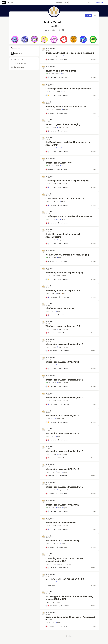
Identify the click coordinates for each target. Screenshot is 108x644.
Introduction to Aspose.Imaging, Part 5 (64, 380)
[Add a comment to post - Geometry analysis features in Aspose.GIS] (50, 113)
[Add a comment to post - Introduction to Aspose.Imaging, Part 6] (51, 351)
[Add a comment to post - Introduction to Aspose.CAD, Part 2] (51, 511)
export (63, 202)
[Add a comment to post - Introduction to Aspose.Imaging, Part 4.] (51, 404)
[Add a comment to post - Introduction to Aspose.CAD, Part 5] (51, 422)
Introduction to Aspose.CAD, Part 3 (62, 469)
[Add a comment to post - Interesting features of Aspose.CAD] (51, 297)
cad (53, 148)
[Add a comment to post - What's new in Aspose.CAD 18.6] (51, 315)
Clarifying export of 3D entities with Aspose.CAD (69, 216)
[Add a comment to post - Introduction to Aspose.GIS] (50, 169)
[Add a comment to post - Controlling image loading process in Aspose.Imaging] (51, 244)
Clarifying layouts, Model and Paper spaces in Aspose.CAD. (68, 144)
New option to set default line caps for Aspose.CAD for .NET (70, 618)
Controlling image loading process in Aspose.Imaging (63, 236)
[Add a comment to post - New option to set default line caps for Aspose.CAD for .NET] (50, 626)
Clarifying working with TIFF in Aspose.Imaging (68, 89)
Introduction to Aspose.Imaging (61, 523)
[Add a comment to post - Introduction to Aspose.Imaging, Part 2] (50, 494)
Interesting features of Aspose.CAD (63, 290)
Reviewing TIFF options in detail (61, 71)
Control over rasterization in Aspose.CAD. (66, 199)
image (58, 92)
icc (64, 258)
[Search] (9, 3)
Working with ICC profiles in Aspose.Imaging (67, 255)
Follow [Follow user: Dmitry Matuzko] (89, 15)
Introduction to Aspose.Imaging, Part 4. (65, 398)
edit (62, 166)
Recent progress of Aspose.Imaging (63, 124)
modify (65, 454)
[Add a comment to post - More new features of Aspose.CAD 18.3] (51, 585)
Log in (89, 2)
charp (48, 419)
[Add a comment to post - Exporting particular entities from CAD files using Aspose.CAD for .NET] (51, 606)
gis (53, 56)
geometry (59, 56)
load (64, 240)
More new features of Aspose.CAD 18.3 (65, 579)
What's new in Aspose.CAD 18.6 (61, 308)
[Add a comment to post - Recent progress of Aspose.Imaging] (51, 131)
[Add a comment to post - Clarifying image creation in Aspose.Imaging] (51, 187)
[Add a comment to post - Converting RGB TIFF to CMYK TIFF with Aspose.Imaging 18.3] (51, 568)
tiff (53, 74)
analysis (58, 110)
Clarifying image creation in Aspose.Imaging (67, 181)
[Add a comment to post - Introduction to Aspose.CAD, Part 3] (50, 476)
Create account (99, 2)
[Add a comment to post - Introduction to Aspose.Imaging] (51, 529)
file (63, 419)
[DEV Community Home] (4, 3)
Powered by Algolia (62, 3)
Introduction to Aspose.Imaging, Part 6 (64, 344)
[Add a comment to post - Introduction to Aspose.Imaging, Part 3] (51, 458)
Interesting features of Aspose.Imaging (64, 273)
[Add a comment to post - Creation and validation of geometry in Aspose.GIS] (50, 60)
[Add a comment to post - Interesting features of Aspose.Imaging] (51, 279)
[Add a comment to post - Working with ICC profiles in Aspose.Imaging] (50, 261)
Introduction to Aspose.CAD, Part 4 (62, 433)
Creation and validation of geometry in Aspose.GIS (70, 53)
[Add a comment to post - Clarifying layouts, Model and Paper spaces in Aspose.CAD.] (51, 152)
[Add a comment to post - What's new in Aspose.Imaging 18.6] (51, 333)
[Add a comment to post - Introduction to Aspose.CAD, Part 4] (51, 440)
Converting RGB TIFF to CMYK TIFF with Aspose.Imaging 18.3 (65, 560)
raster (57, 74)
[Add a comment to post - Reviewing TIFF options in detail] (51, 77)
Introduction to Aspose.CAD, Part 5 (62, 416)
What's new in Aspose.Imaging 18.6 (63, 326)
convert (65, 127)
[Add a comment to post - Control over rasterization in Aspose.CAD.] (51, 205)
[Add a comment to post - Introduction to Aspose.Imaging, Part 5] (51, 386)
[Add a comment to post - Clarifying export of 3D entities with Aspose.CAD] (51, 223)
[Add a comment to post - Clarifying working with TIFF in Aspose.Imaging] (51, 95)
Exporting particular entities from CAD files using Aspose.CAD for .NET (69, 598)
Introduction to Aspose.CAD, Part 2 (62, 505)
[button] (15, 39)
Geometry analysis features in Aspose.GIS (66, 107)
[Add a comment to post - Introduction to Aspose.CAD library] (50, 547)
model (63, 148)
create (65, 56)
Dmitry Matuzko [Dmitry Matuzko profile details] (50, 48)
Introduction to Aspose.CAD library (62, 541)
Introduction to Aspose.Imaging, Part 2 (64, 487)
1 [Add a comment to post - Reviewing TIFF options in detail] (62, 77)
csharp (48, 56)
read (57, 166)
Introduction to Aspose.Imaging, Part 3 (64, 451)
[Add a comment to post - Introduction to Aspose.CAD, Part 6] (51, 369)
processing (61, 564)
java (53, 202)
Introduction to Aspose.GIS (59, 163)
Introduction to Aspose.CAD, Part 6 (62, 362)
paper (58, 148)
